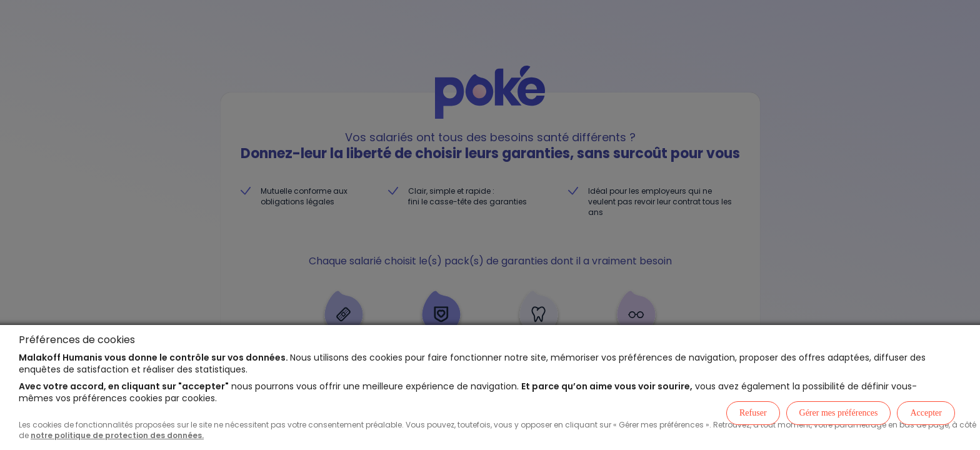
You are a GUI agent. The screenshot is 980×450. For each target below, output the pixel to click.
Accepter (926, 413)
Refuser (753, 413)
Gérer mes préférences (839, 413)
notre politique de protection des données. (117, 435)
